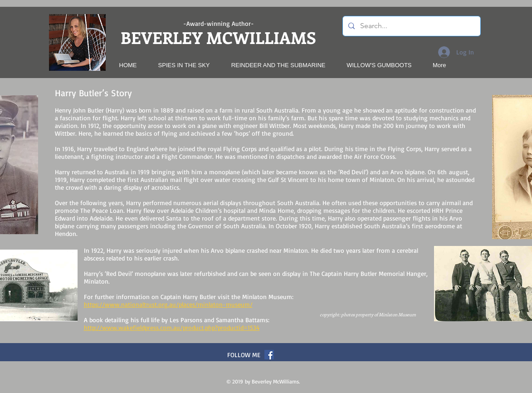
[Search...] (411, 26)
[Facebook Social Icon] (269, 355)
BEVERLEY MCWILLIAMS (218, 37)
